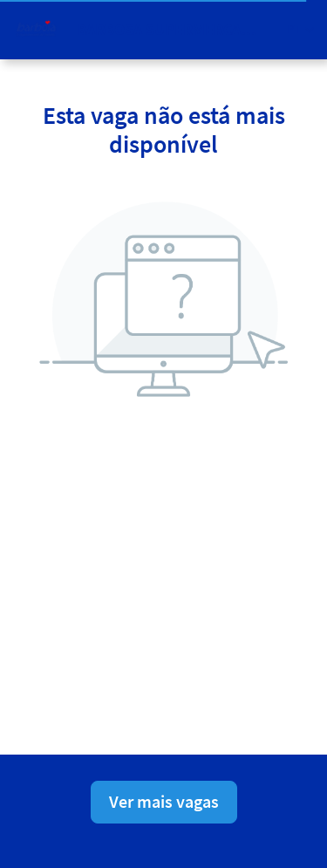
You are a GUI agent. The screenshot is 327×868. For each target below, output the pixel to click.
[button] (300, 29)
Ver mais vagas (164, 801)
